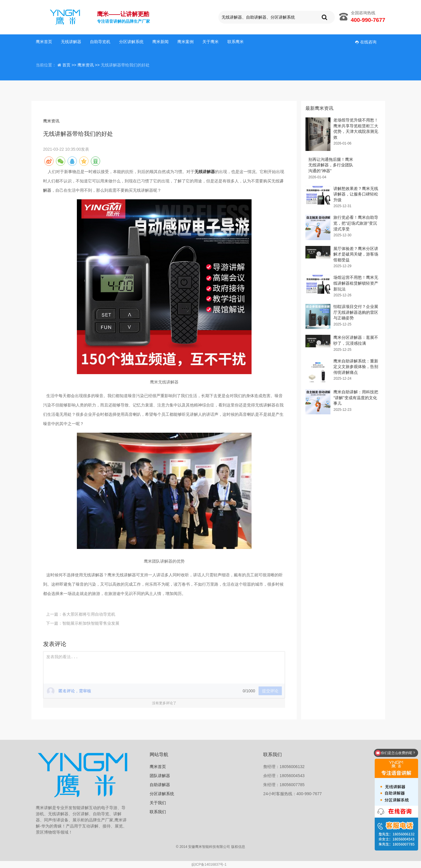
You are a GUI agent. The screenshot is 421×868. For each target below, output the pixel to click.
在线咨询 (366, 42)
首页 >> (70, 65)
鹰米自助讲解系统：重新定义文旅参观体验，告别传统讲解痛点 (356, 367)
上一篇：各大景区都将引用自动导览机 (81, 614)
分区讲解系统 (131, 42)
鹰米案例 (185, 42)
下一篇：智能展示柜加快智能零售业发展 (83, 623)
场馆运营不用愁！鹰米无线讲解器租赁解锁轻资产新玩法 (356, 283)
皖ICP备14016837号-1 (209, 865)
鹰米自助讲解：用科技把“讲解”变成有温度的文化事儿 (356, 398)
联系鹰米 (236, 42)
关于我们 (158, 803)
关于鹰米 (211, 42)
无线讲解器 (71, 42)
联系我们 (158, 812)
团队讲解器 (160, 776)
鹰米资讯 (51, 121)
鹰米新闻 (160, 42)
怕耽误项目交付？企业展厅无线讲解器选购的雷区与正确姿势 (356, 312)
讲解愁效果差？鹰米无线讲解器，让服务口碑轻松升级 (356, 194)
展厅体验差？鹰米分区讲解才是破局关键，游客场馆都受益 (356, 254)
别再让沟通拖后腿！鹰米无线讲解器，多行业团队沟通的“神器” (331, 165)
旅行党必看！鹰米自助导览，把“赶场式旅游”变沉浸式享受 (356, 223)
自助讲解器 (160, 785)
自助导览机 (100, 42)
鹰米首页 (44, 42)
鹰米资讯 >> (89, 65)
